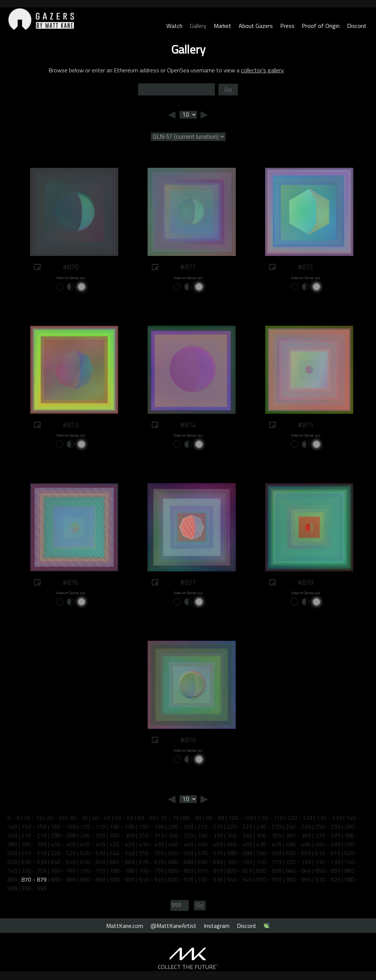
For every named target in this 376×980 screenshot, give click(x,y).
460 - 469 (240, 844)
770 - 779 (93, 871)
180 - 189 (122, 827)
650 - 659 (93, 862)
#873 (70, 425)
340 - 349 (240, 835)
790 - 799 (151, 871)
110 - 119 (270, 818)
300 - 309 (122, 835)
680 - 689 (181, 862)
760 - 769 (63, 871)
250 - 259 (328, 827)
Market (223, 26)
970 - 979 (328, 879)
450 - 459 (210, 844)
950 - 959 (269, 879)
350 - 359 (269, 835)
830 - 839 (269, 871)
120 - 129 (300, 818)
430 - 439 (151, 844)
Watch (174, 26)
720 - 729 (298, 862)
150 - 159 (34, 827)
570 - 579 (210, 853)
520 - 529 (63, 853)
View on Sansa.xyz (71, 278)
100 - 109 (241, 818)
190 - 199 (151, 827)
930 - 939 (210, 879)
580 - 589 (240, 853)
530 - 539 (93, 853)
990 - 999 (34, 888)
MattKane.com (125, 926)
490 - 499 (328, 844)
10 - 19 (33, 818)
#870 (70, 267)
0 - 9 (13, 818)
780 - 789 (122, 871)
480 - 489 (298, 844)
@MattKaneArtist (173, 926)
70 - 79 (169, 818)
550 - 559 (151, 853)
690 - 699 (210, 862)
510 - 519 (34, 853)
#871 (188, 267)
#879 (188, 740)
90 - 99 (215, 818)
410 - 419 (93, 844)
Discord (356, 26)
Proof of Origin (321, 26)
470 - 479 (269, 844)
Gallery (198, 26)
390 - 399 (34, 844)
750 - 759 (34, 871)
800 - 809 (181, 871)
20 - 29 (56, 818)
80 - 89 (192, 818)
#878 (305, 582)
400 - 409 (63, 844)
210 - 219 (210, 827)
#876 (70, 582)
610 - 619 (328, 853)
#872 (305, 267)
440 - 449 (181, 844)
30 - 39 (78, 818)
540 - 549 (122, 853)
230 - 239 (269, 827)
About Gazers (256, 26)
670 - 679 (151, 862)
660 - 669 (122, 862)
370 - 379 (328, 835)
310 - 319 (151, 835)
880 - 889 (63, 879)
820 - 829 (240, 871)
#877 (188, 582)
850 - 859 (328, 871)
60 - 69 (147, 818)
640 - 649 (63, 862)
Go (228, 90)
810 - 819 (210, 871)
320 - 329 (181, 835)
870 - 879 (34, 879)
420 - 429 (122, 844)
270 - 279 (34, 835)
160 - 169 (63, 827)
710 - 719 (269, 862)
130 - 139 (329, 818)
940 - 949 (240, 879)
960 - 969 (298, 879)
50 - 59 (124, 818)
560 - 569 (181, 853)
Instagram (217, 926)
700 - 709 (240, 862)
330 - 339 (210, 835)
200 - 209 (181, 827)
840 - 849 (298, 871)
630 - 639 (34, 862)
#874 (188, 425)
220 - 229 (240, 827)
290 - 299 (93, 835)
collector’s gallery (262, 70)
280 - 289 (63, 835)
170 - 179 (93, 827)
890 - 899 (93, 879)
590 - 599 (269, 853)
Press (287, 26)
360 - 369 (298, 835)
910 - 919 (151, 879)
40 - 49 (101, 818)
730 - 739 (328, 862)
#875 (305, 425)
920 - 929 (181, 879)
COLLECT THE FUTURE (188, 967)
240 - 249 (298, 827)
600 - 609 (298, 853)
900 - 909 (122, 879)
